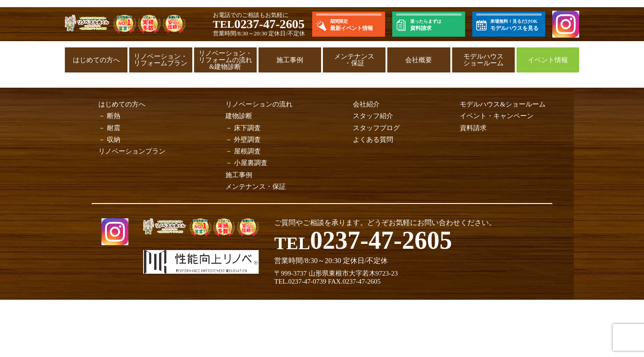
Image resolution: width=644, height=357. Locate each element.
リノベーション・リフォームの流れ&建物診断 (225, 60)
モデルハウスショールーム (483, 60)
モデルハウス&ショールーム (503, 104)
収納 (114, 140)
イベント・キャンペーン (497, 116)
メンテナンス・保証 (354, 60)
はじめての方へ (96, 60)
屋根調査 (247, 151)
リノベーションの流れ (259, 104)
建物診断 (239, 116)
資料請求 (473, 128)
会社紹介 (366, 104)
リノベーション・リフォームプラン (161, 60)
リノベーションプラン (132, 151)
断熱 (114, 116)
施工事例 (290, 60)
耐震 (114, 128)
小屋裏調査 (251, 163)
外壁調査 (247, 140)
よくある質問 (373, 140)
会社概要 (419, 60)
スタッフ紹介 (373, 116)
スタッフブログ (376, 128)
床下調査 (247, 128)
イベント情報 (548, 60)
